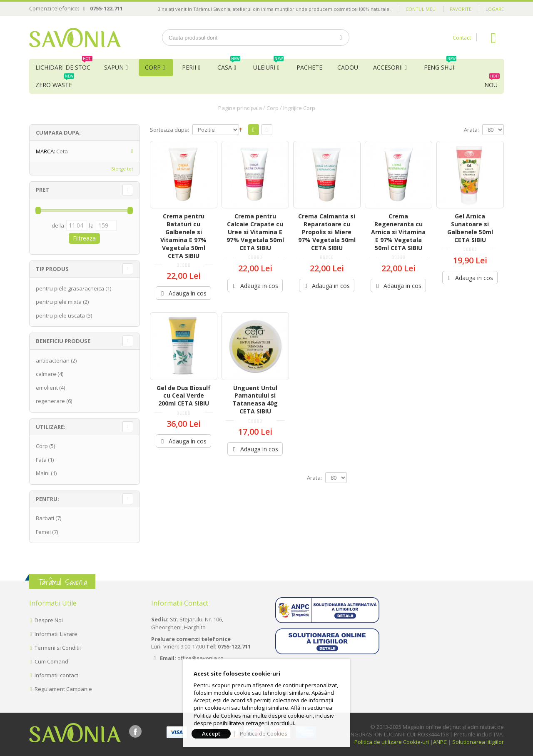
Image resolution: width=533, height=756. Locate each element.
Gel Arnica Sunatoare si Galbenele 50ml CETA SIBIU (470, 228)
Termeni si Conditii (58, 648)
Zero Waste (55, 83)
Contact (462, 38)
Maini (43, 473)
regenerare (50, 401)
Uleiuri (268, 65)
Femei (43, 532)
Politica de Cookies (264, 733)
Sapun (114, 67)
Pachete (309, 67)
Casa (229, 65)
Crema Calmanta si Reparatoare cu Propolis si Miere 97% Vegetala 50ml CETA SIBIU (327, 232)
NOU (492, 83)
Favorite (461, 9)
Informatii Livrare (56, 634)
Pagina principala (240, 108)
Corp (153, 67)
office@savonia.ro (200, 658)
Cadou (348, 67)
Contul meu (421, 9)
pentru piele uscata (60, 315)
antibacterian (53, 360)
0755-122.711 (106, 8)
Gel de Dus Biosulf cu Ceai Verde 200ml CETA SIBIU (184, 396)
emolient (47, 388)
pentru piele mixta (59, 302)
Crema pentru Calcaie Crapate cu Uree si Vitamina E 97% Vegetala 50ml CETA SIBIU (255, 232)
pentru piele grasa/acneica (70, 288)
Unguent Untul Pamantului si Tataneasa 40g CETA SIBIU (255, 400)
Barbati (45, 518)
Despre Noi (49, 620)
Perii (189, 67)
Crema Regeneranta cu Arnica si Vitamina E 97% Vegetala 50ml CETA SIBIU (398, 232)
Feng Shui (440, 65)
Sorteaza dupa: (169, 130)
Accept (211, 733)
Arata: (471, 130)
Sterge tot (122, 169)
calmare (46, 374)
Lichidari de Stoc (64, 65)
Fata (41, 460)
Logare (495, 9)
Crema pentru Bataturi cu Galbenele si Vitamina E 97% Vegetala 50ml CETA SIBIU (183, 236)
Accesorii (388, 67)
